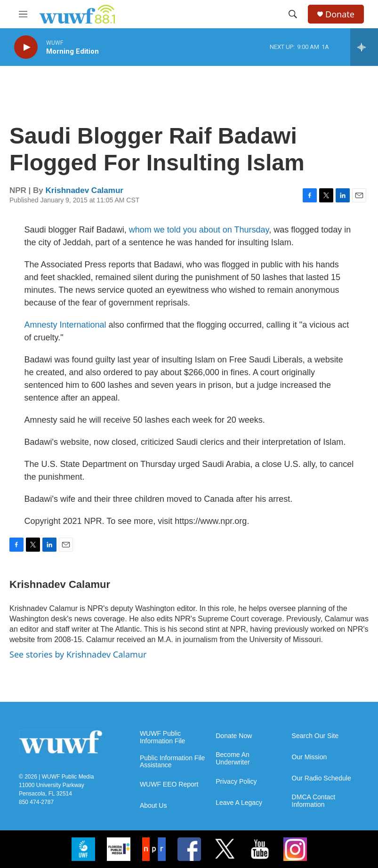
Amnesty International (67, 325)
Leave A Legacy (239, 803)
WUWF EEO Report (169, 784)
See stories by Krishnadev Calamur (78, 654)
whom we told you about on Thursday (199, 230)
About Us (153, 806)
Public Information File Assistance (173, 762)
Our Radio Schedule (322, 778)
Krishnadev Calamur (84, 190)
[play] (26, 47)
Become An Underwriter (233, 759)
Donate (340, 14)
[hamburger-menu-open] (23, 14)
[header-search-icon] (293, 14)
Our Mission (310, 757)
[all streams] (364, 47)
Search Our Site (315, 736)
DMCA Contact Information (314, 801)
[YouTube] (260, 849)
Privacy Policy (236, 782)
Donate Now (234, 736)
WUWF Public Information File (162, 737)
